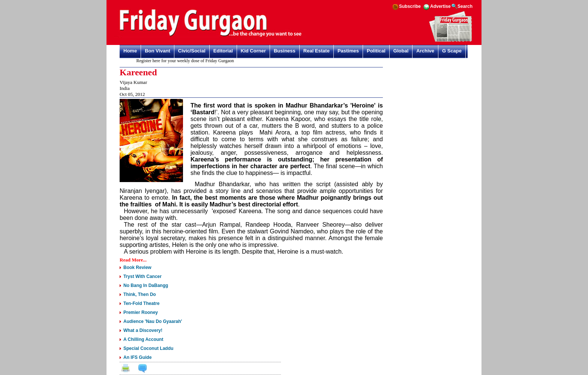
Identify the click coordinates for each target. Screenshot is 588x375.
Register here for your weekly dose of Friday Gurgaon (187, 61)
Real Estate (316, 51)
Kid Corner (253, 51)
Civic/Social (192, 51)
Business (285, 51)
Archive (425, 51)
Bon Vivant (157, 51)
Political (376, 51)
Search (465, 6)
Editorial (223, 51)
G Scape (452, 51)
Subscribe (410, 6)
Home (130, 51)
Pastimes (348, 51)
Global (401, 51)
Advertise (440, 6)
